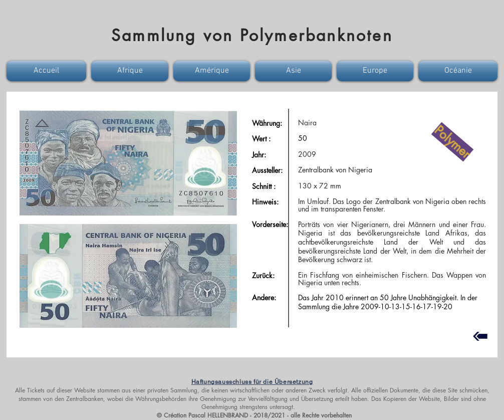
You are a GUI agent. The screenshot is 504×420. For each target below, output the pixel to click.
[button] (48, 71)
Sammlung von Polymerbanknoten (252, 35)
